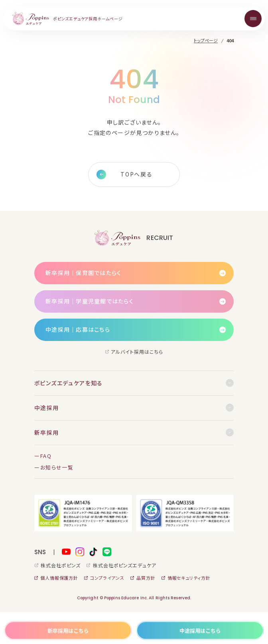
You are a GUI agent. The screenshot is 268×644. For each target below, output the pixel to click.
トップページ (206, 41)
